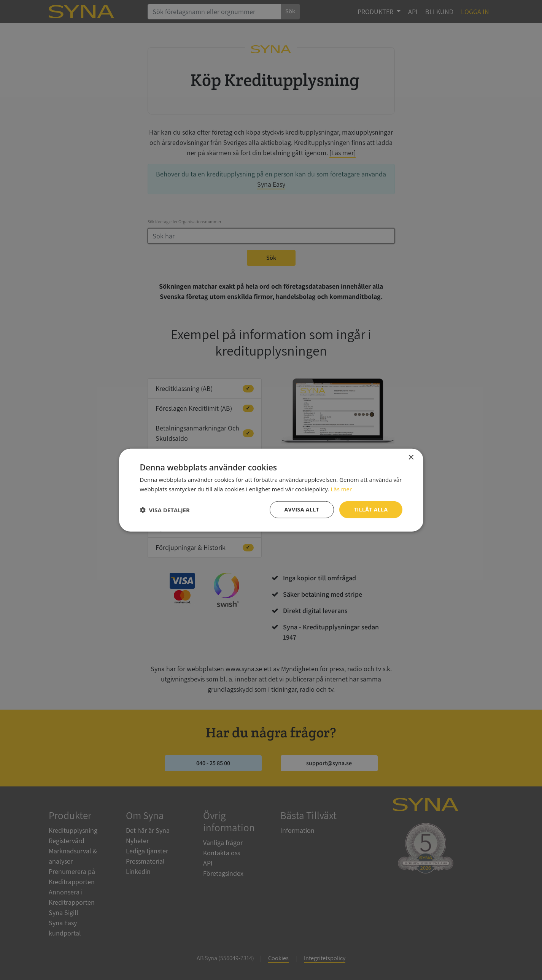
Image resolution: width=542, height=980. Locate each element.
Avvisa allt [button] (302, 509)
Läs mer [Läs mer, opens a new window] (341, 489)
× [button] (411, 457)
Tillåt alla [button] (371, 509)
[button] (165, 510)
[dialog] (271, 490)
